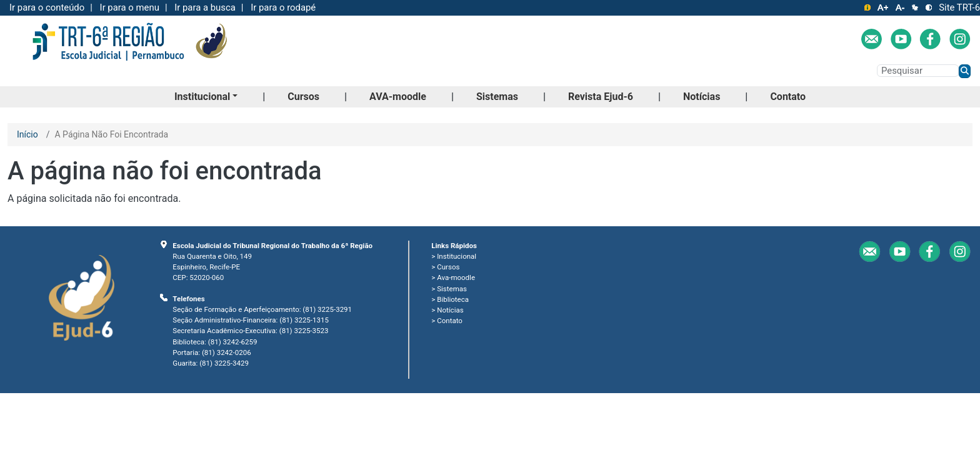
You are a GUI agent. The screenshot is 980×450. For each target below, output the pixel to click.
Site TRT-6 (959, 7)
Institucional (202, 97)
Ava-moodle (456, 277)
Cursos (303, 97)
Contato (788, 97)
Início (27, 134)
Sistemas (497, 97)
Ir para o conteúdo (47, 7)
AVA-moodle (398, 97)
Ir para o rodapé (283, 7)
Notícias (702, 97)
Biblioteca (453, 299)
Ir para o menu (130, 7)
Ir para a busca (205, 7)
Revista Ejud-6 (601, 97)
